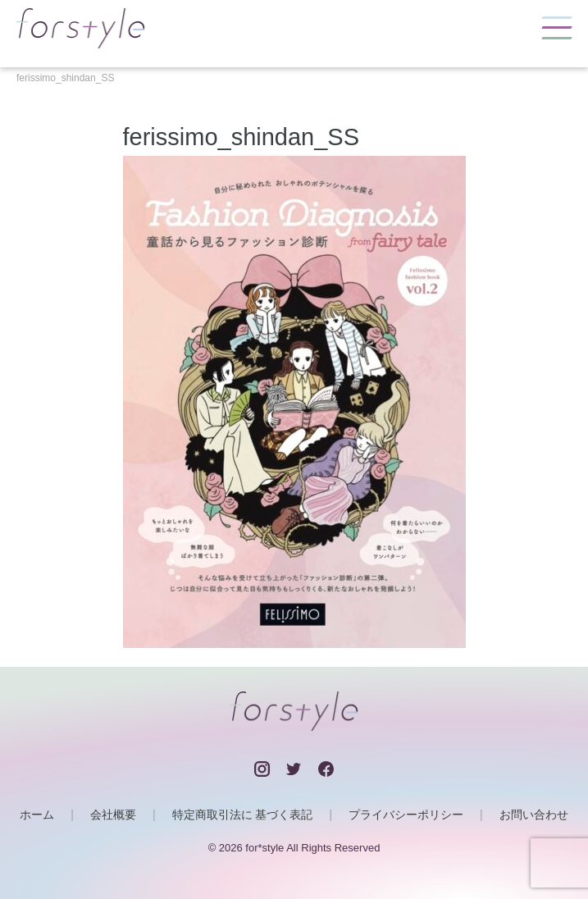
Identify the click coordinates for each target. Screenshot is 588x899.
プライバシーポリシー (406, 815)
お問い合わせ (534, 815)
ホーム (37, 815)
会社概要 (113, 815)
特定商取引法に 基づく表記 (243, 815)
